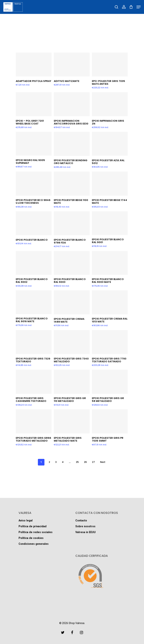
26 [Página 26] (85, 462)
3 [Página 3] (56, 462)
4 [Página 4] (63, 462)
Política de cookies (32, 538)
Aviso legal (26, 519)
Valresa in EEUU (87, 532)
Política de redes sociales (37, 532)
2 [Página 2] (49, 462)
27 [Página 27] (93, 462)
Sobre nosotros (87, 525)
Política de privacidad (34, 525)
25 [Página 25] (77, 462)
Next (103, 462)
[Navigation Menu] (139, 7)
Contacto (82, 519)
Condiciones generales (35, 545)
